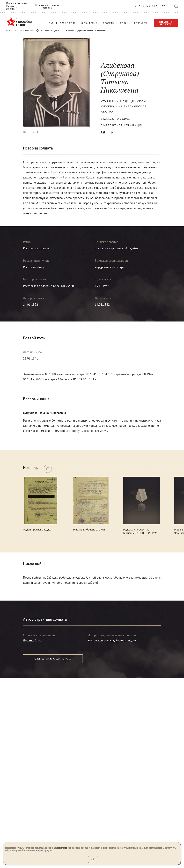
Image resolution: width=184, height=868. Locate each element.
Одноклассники (112, 132)
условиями (60, 848)
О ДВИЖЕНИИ (89, 23)
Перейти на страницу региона (47, 6)
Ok (93, 859)
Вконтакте (103, 132)
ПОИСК (124, 23)
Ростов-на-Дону (51, 31)
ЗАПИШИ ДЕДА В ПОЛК (62, 23)
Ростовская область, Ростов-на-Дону (112, 640)
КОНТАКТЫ (141, 23)
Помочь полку (166, 23)
